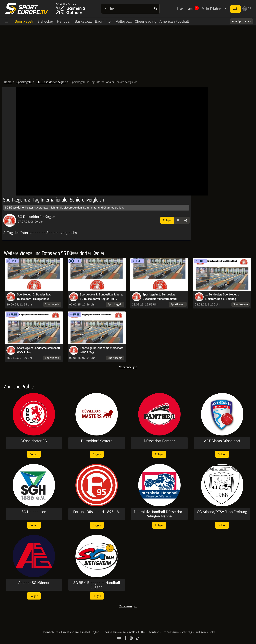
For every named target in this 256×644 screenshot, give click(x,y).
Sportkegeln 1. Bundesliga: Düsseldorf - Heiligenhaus (34, 297)
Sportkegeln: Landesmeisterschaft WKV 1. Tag (38, 350)
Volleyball (124, 21)
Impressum (171, 632)
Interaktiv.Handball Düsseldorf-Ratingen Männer (159, 514)
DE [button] (247, 9)
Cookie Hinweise (114, 632)
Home (8, 82)
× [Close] (249, 19)
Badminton (104, 21)
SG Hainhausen (34, 512)
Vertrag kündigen (194, 632)
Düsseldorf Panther (159, 441)
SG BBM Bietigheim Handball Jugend (96, 585)
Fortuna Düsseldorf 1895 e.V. (97, 512)
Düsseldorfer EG (34, 441)
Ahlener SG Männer (34, 583)
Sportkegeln (24, 21)
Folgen (167, 220)
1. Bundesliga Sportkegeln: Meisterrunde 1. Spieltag (222, 297)
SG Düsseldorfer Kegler (51, 82)
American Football (174, 21)
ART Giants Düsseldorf (222, 441)
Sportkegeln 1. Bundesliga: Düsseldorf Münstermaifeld (160, 297)
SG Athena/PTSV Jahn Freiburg (222, 512)
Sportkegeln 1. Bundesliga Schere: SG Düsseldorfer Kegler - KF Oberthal (101, 297)
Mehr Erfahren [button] (213, 9)
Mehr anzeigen (128, 367)
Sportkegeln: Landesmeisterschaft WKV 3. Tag (101, 350)
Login (235, 9)
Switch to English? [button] (236, 19)
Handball (64, 21)
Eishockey (45, 21)
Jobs (212, 632)
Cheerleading (145, 21)
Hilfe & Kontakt (149, 632)
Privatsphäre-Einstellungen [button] (81, 632)
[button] (178, 220)
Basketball (83, 21)
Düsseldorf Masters (97, 441)
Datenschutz (50, 632)
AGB (132, 632)
